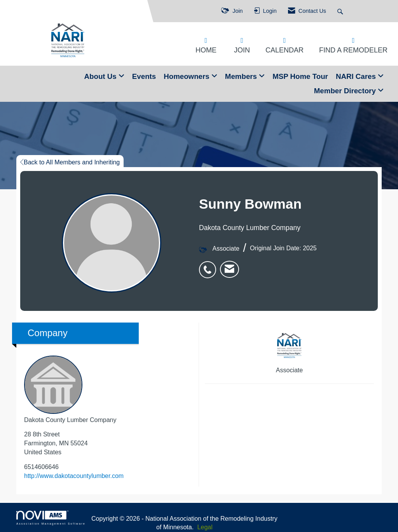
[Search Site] (341, 11)
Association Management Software (51, 518)
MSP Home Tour (300, 76)
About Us (101, 76)
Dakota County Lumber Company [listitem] (70, 389)
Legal (205, 527)
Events (144, 76)
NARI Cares (357, 76)
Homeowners (188, 76)
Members (242, 76)
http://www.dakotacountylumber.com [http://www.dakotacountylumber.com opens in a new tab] (74, 476)
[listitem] (209, 265)
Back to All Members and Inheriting (70, 162)
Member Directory (346, 91)
